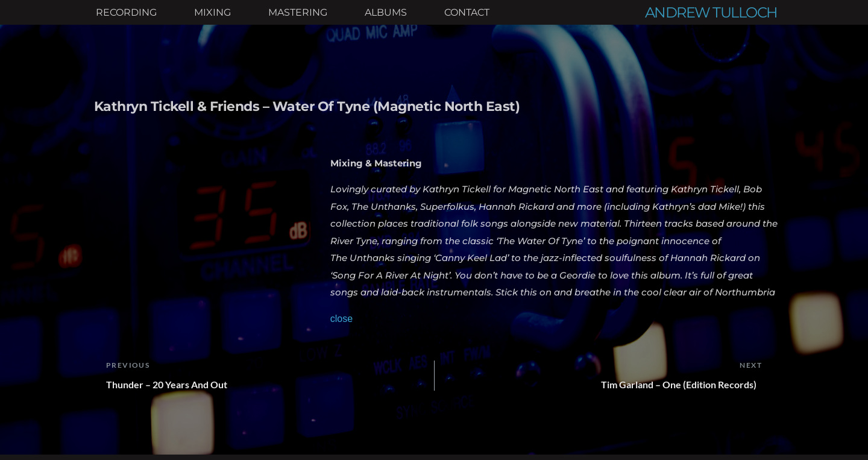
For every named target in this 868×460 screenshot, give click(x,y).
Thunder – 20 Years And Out (167, 384)
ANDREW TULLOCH (711, 12)
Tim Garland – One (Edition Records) (681, 384)
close (341, 319)
